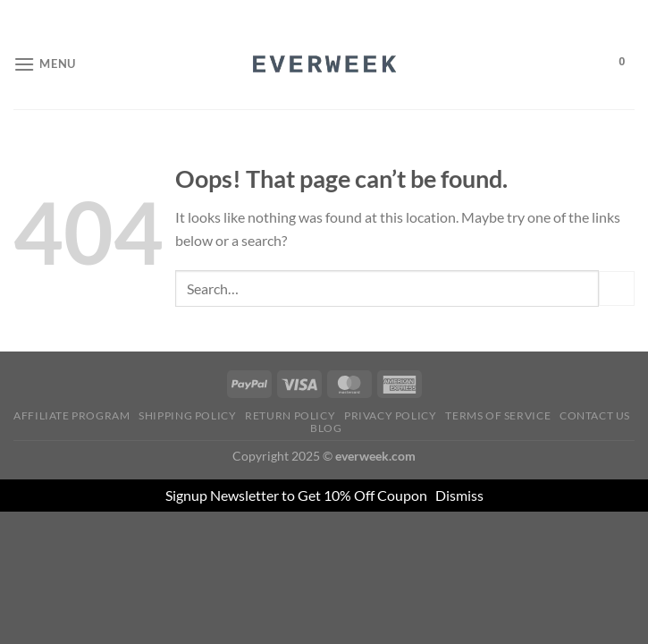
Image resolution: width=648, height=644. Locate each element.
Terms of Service (498, 415)
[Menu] (45, 64)
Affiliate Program (72, 415)
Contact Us (595, 415)
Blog (326, 428)
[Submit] (617, 288)
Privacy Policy (391, 415)
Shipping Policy (187, 415)
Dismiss (459, 495)
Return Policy (290, 415)
